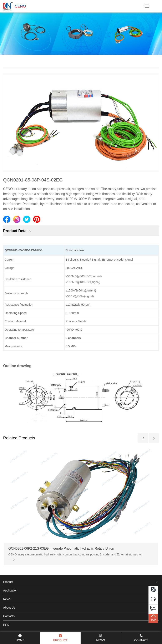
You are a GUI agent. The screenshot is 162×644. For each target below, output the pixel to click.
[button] (143, 438)
